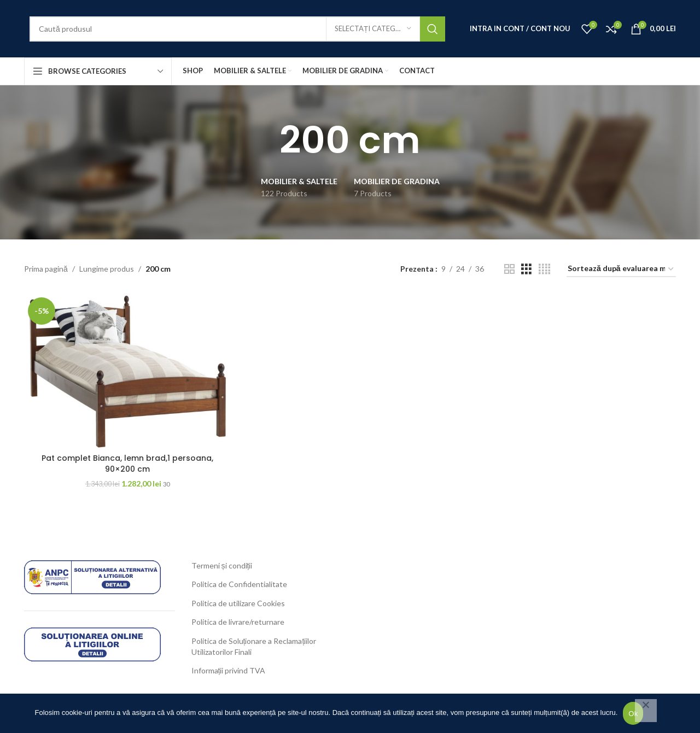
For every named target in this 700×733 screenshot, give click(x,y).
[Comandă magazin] (621, 269)
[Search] (237, 29)
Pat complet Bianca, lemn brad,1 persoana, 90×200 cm (127, 464)
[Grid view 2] (509, 269)
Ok (633, 714)
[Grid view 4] (544, 269)
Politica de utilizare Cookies (238, 603)
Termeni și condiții (222, 565)
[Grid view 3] (526, 269)
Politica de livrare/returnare (238, 622)
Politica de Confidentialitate (239, 584)
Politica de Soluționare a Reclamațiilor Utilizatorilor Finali (254, 646)
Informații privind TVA (229, 670)
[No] (646, 711)
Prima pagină (46, 269)
